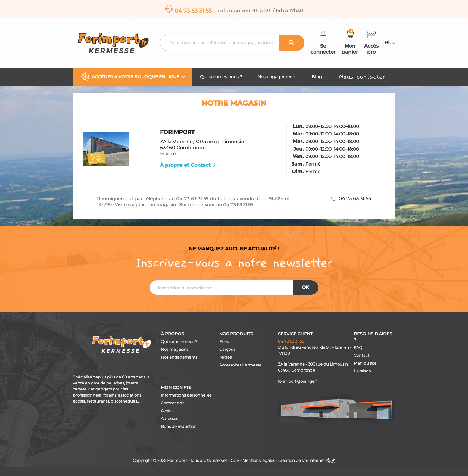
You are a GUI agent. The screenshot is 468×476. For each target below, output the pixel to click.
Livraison (362, 371)
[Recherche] (232, 43)
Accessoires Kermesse (240, 365)
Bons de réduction (179, 426)
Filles (224, 342)
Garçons (227, 349)
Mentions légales (259, 460)
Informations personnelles (186, 395)
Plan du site (365, 363)
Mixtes (225, 357)
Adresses (169, 419)
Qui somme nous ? (179, 342)
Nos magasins (175, 349)
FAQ (358, 348)
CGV (235, 460)
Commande (173, 403)
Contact (362, 355)
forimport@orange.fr (298, 381)
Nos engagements (179, 357)
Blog (390, 43)
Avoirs (167, 411)
